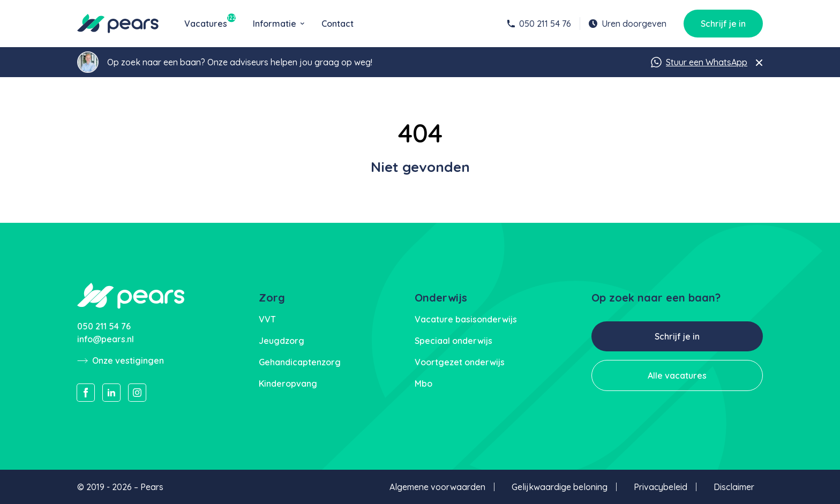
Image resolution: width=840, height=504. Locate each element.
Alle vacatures (677, 375)
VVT (267, 319)
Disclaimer (734, 487)
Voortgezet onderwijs (460, 362)
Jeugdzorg (282, 341)
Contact (337, 24)
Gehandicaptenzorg (300, 362)
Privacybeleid (661, 487)
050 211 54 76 (539, 24)
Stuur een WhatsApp (699, 62)
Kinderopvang (288, 383)
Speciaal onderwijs (453, 341)
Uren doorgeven (628, 24)
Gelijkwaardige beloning (560, 487)
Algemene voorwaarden (437, 487)
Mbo (423, 383)
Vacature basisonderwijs (466, 319)
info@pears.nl (106, 339)
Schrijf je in (723, 24)
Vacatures (210, 23)
